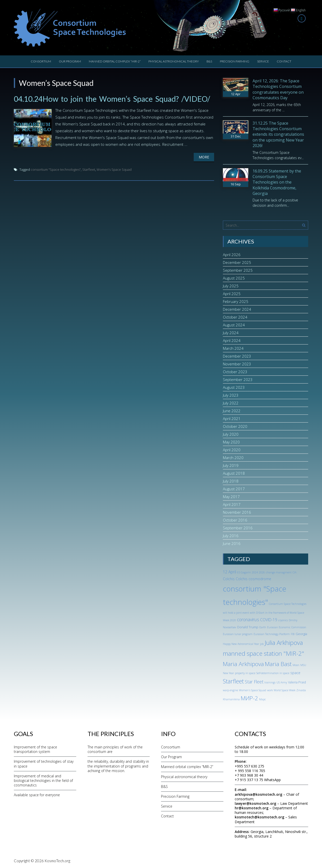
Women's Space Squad (114, 169)
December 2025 (237, 262)
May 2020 (231, 442)
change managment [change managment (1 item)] (279, 572)
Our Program (70, 61)
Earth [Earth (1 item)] (263, 627)
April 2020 (232, 450)
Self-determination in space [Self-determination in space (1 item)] (273, 673)
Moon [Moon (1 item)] (296, 665)
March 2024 (233, 348)
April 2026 (232, 255)
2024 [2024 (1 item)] (255, 572)
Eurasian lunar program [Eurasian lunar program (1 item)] (238, 634)
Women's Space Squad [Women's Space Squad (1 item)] (253, 690)
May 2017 (231, 497)
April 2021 (232, 419)
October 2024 (235, 317)
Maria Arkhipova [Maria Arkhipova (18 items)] (243, 664)
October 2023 (235, 372)
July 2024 (231, 333)
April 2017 (232, 504)
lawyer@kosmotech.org (255, 803)
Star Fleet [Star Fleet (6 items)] (254, 682)
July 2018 (231, 481)
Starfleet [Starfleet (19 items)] (233, 681)
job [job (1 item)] (262, 644)
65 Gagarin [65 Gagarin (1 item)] (244, 572)
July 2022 (231, 403)
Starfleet (89, 169)
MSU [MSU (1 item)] (303, 665)
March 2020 (233, 458)
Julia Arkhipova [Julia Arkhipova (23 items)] (284, 643)
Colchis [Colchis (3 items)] (229, 579)
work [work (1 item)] (270, 690)
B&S (209, 61)
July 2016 (231, 536)
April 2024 (232, 340)
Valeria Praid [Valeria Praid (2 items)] (297, 682)
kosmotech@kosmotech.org (259, 817)
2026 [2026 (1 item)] (262, 572)
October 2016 (235, 520)
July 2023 (231, 395)
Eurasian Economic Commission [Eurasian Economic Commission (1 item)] (287, 627)
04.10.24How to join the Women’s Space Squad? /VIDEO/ (112, 99)
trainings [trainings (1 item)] (270, 682)
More (204, 157)
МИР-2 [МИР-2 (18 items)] (249, 698)
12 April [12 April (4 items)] (229, 572)
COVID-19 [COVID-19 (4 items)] (269, 620)
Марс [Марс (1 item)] (263, 699)
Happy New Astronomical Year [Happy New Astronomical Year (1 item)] (241, 644)
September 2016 (238, 528)
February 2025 (236, 301)
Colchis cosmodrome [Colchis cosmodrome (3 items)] (253, 579)
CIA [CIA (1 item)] (294, 572)
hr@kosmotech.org (252, 808)
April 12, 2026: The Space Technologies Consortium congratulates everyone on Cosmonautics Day (278, 89)
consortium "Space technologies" (56, 169)
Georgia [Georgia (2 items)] (301, 634)
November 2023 (237, 364)
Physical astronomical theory (174, 61)
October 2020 (235, 426)
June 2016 (232, 543)
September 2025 (238, 270)
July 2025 (231, 286)
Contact (284, 61)
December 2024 (237, 309)
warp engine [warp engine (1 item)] (230, 690)
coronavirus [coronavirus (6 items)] (248, 619)
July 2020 (231, 434)
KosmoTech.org (57, 861)
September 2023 (238, 379)
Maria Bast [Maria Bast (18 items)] (278, 664)
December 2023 (237, 356)
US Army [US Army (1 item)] (282, 682)
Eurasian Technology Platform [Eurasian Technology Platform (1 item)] (272, 634)
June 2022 (232, 411)
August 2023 (234, 387)
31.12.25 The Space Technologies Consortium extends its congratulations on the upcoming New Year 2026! (278, 134)
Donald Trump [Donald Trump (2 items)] (248, 627)
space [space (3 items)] (295, 673)
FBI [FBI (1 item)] (293, 634)
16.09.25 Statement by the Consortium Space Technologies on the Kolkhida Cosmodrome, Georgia (277, 182)
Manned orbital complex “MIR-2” (115, 61)
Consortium (41, 61)
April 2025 (232, 294)
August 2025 (234, 278)
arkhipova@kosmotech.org (258, 794)
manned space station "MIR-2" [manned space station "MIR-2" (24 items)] (264, 653)
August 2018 (234, 473)
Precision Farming (235, 61)
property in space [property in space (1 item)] (245, 673)
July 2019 (231, 465)
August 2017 (234, 489)
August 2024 (234, 325)
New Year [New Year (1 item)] (228, 673)
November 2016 (237, 512)
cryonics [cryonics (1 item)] (283, 620)
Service (263, 61)
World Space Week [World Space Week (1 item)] (285, 690)
